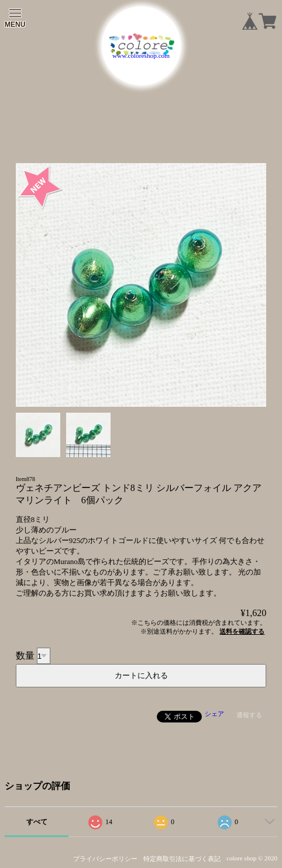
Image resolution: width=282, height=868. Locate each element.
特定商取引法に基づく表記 (182, 859)
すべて (37, 822)
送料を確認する (242, 631)
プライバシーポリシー (105, 859)
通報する (249, 715)
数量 (25, 656)
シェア (214, 714)
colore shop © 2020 (252, 858)
